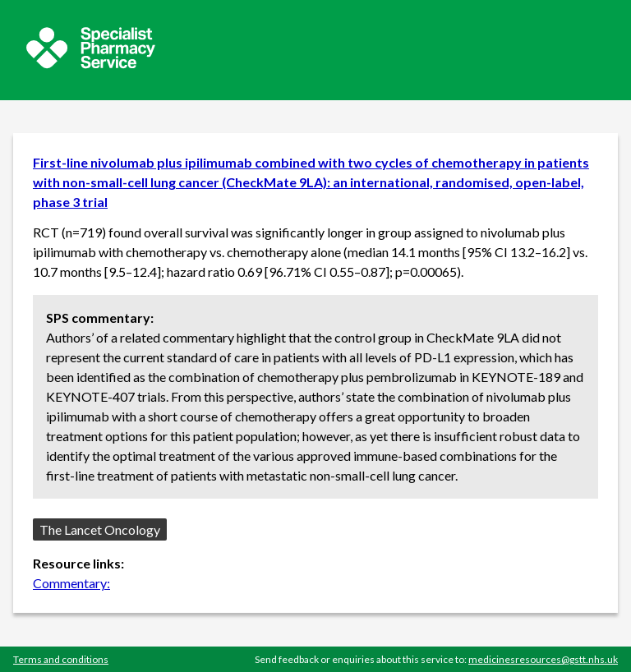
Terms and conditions (61, 659)
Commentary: (71, 583)
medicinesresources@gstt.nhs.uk (543, 659)
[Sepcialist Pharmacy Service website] (91, 64)
